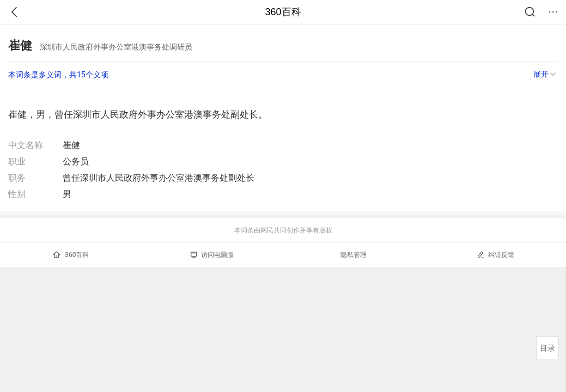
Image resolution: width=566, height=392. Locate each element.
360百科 (283, 12)
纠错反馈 (495, 255)
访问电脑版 (212, 255)
